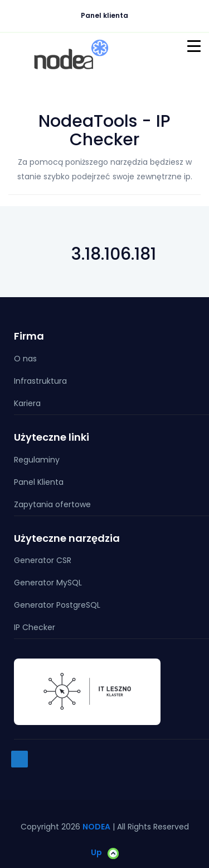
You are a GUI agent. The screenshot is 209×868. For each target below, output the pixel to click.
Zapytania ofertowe (52, 504)
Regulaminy (37, 460)
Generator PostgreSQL (57, 605)
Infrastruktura (40, 381)
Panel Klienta (39, 482)
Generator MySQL (48, 583)
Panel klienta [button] (107, 15)
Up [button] (105, 853)
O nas (25, 359)
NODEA (96, 827)
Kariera (27, 403)
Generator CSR (43, 560)
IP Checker (35, 627)
